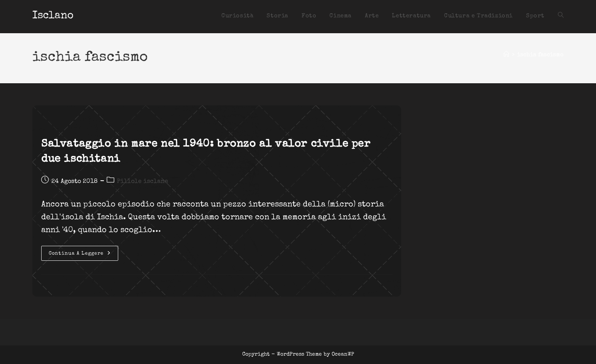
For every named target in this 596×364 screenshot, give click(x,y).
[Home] (506, 55)
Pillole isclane (143, 182)
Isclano (53, 16)
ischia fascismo (540, 55)
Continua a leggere (83, 256)
